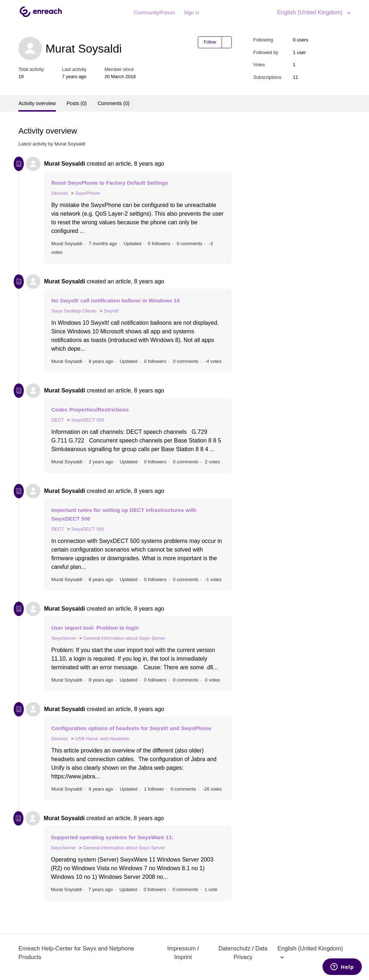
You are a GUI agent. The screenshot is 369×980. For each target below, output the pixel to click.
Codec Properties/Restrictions (90, 410)
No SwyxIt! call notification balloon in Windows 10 (115, 300)
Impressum (181, 948)
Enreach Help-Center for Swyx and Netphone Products (76, 953)
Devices (59, 193)
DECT (57, 420)
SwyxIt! (111, 311)
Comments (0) (114, 103)
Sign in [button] (192, 13)
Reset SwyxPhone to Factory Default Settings (110, 183)
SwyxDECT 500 (88, 420)
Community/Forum (154, 13)
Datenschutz (234, 948)
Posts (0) (77, 103)
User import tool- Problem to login (95, 628)
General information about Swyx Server (125, 638)
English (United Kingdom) (311, 12)
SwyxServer (64, 638)
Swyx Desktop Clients (74, 311)
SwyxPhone (87, 193)
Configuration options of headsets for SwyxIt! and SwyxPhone (131, 728)
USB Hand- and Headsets (102, 739)
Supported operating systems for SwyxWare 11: (112, 837)
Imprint (183, 957)
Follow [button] (210, 42)
